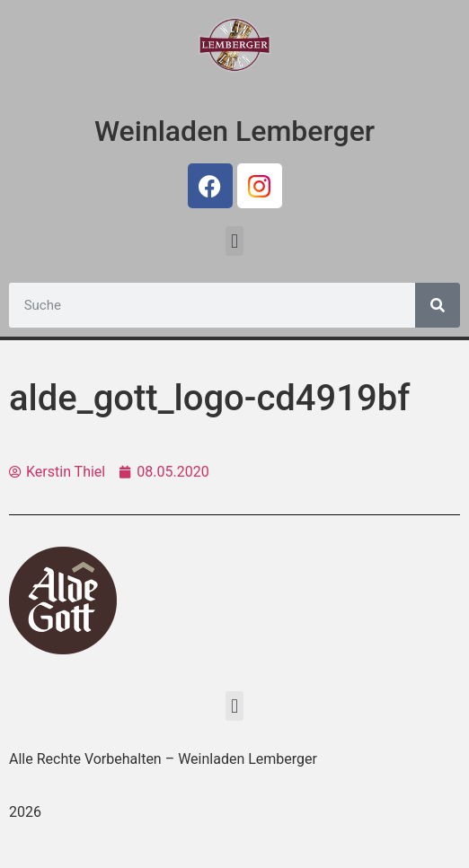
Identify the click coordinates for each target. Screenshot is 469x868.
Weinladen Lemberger (234, 131)
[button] (234, 241)
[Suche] (438, 305)
